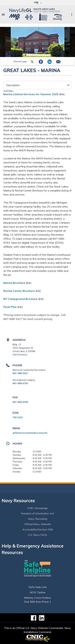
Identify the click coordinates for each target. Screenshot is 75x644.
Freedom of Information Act (38, 513)
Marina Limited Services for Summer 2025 (31, 94)
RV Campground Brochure (20, 299)
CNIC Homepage (37, 508)
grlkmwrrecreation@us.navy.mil (30, 433)
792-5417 (18, 417)
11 (46, 55)
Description (13, 85)
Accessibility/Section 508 (38, 529)
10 (44, 55)
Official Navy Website (38, 524)
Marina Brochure (14, 283)
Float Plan (10, 307)
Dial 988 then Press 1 (38, 602)
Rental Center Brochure (19, 291)
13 (50, 55)
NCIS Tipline (38, 592)
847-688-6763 (20, 383)
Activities (8, 91)
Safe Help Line (38, 587)
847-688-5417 (20, 373)
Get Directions (20, 355)
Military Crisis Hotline (37, 598)
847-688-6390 (20, 402)
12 (48, 55)
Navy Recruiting (38, 519)
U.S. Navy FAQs (37, 535)
